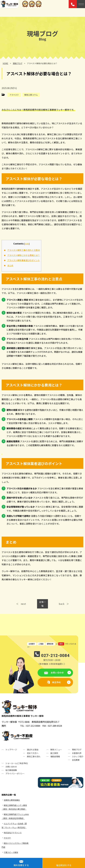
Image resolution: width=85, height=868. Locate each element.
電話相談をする (64, 865)
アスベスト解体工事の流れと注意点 (23, 250)
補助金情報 (55, 756)
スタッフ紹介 (78, 756)
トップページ (11, 750)
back (62, 604)
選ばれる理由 (33, 750)
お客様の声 (77, 753)
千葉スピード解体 (11, 852)
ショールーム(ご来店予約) (17, 763)
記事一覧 (42, 604)
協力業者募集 (11, 770)
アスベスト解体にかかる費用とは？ (23, 255)
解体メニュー (56, 750)
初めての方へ (33, 753)
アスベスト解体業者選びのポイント (23, 260)
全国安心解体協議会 (12, 800)
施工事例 (54, 753)
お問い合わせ (57, 673)
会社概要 (76, 760)
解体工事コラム (31, 95)
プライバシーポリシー (15, 774)
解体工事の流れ (34, 756)
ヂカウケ (7, 838)
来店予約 (56, 682)
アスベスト (14, 95)
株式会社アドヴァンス (13, 833)
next (23, 604)
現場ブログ (77, 750)
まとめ (10, 265)
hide (27, 244)
